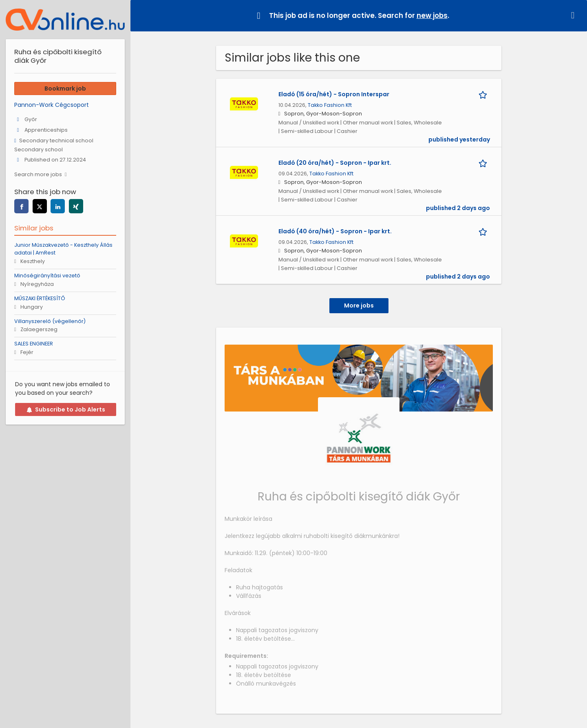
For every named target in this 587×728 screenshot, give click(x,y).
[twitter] (40, 206)
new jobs (432, 15)
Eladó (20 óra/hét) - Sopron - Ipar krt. (335, 163)
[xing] (76, 206)
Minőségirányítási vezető (47, 275)
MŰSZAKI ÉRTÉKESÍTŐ (40, 298)
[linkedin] (58, 206)
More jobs (359, 305)
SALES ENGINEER (34, 344)
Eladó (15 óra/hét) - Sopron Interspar (334, 94)
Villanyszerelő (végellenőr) (50, 321)
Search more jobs (38, 174)
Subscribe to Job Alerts (66, 409)
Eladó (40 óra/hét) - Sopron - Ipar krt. (335, 231)
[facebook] (21, 206)
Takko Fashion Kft (330, 105)
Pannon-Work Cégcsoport (52, 105)
